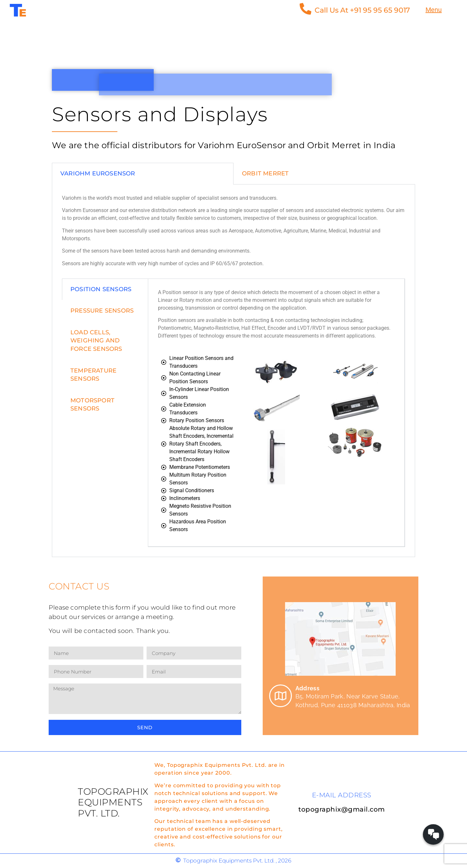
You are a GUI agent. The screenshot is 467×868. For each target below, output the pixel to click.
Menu (434, 10)
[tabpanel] (233, 371)
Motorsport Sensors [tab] (92, 404)
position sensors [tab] (101, 289)
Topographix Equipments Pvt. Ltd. (113, 802)
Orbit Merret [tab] (265, 173)
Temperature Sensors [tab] (93, 375)
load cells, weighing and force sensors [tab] (96, 340)
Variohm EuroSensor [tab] (98, 173)
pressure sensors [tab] (102, 311)
